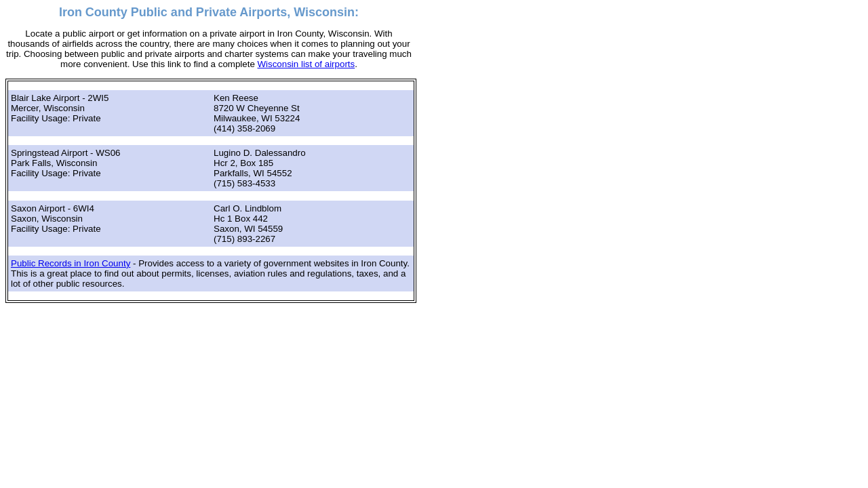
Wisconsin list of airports (307, 64)
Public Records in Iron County (71, 263)
